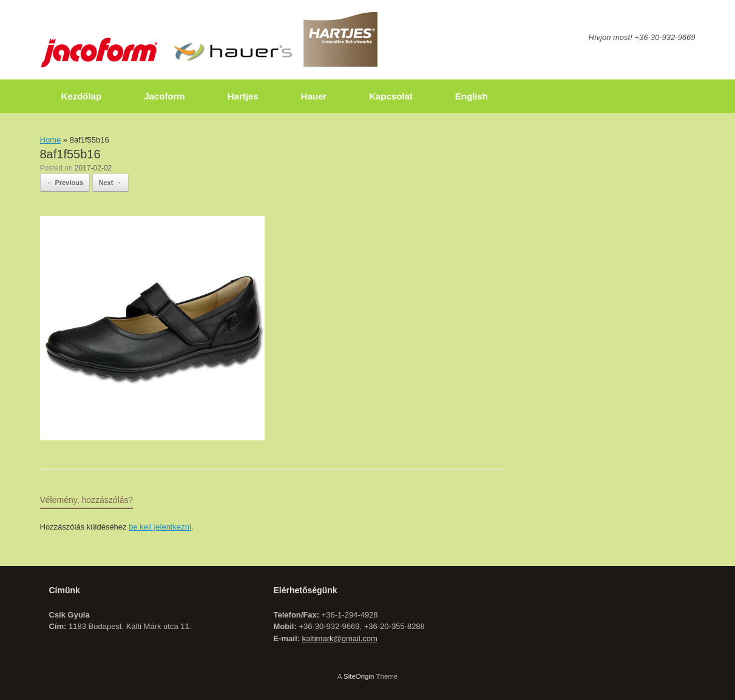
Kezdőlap (82, 96)
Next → (110, 183)
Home (51, 140)
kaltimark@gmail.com (339, 638)
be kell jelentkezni (160, 527)
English (472, 96)
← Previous (65, 183)
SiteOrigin (359, 676)
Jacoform (164, 96)
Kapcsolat (391, 96)
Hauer (314, 96)
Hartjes (243, 96)
